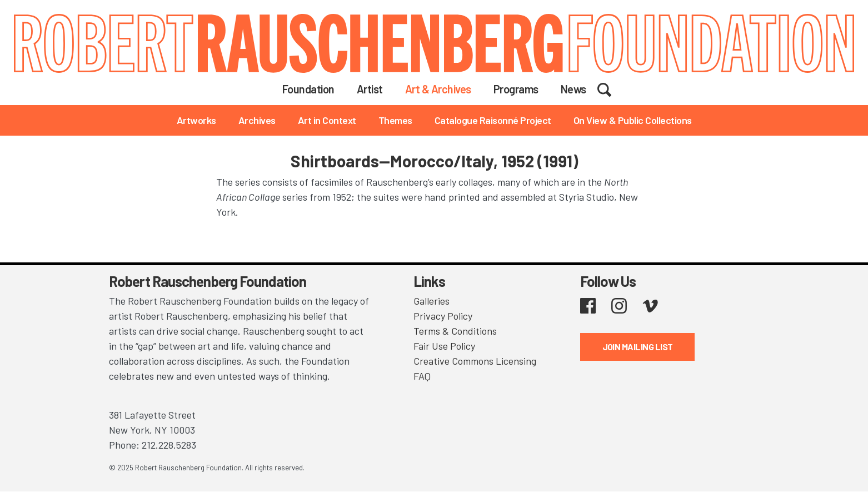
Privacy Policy (443, 316)
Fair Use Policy (444, 346)
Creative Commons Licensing (475, 361)
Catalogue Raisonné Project (493, 120)
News (573, 89)
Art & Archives (438, 89)
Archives (257, 120)
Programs (516, 89)
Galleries (431, 301)
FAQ (422, 376)
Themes (395, 120)
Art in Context (327, 120)
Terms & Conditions (455, 331)
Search (612, 88)
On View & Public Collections (633, 120)
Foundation (308, 89)
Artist (370, 89)
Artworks (196, 120)
